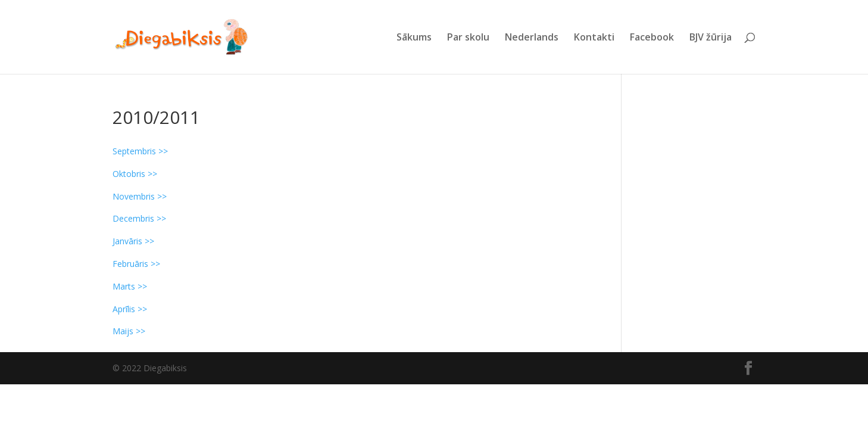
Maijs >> (129, 331)
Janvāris (127, 241)
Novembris (134, 196)
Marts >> (130, 286)
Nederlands (532, 38)
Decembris (133, 218)
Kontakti (594, 38)
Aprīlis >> (130, 309)
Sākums (414, 38)
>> (151, 174)
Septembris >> (140, 151)
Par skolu (468, 38)
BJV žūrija (711, 38)
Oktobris (129, 174)
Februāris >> (136, 264)
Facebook (652, 38)
